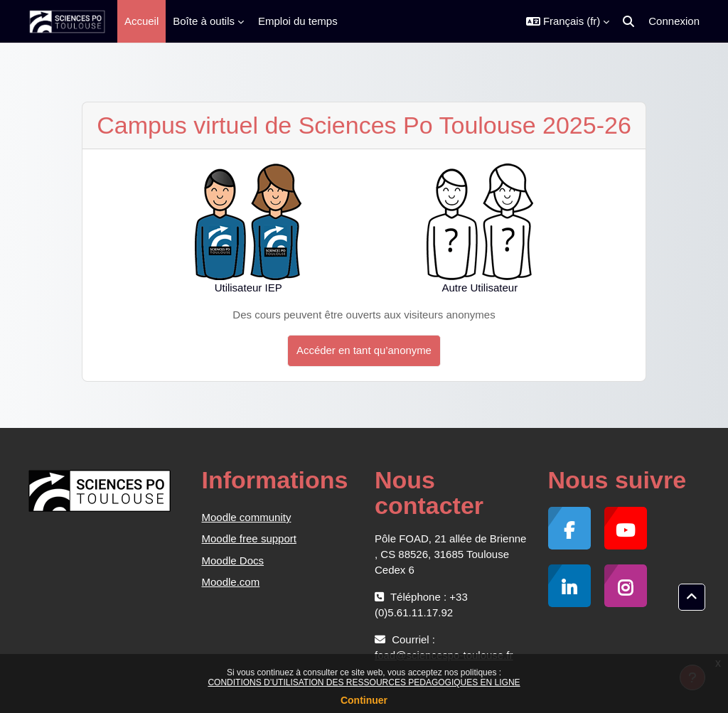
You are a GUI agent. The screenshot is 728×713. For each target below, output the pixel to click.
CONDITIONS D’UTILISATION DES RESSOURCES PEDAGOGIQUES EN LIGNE (364, 682)
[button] (568, 21)
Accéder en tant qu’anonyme (364, 350)
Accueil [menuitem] (141, 21)
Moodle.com (231, 582)
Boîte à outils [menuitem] (204, 21)
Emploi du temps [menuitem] (298, 21)
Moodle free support (249, 538)
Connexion (674, 21)
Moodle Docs (233, 561)
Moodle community (247, 517)
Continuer (364, 700)
